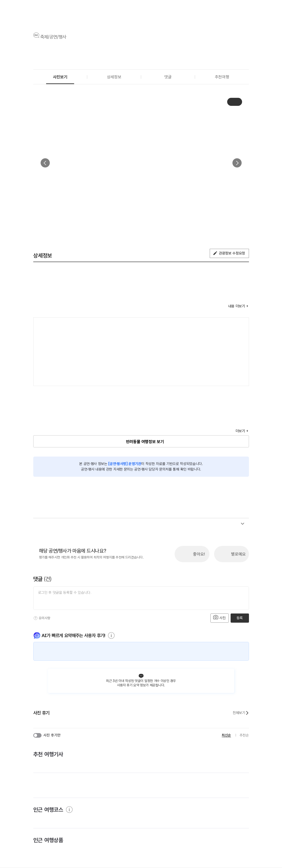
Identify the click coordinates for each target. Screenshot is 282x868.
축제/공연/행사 (53, 37)
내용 (237, 306)
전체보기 (241, 713)
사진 (220, 617)
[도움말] (36, 618)
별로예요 (238, 554)
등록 (240, 618)
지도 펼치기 (239, 376)
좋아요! (199, 554)
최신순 (226, 735)
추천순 (244, 735)
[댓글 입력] (141, 598)
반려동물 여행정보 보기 (145, 442)
